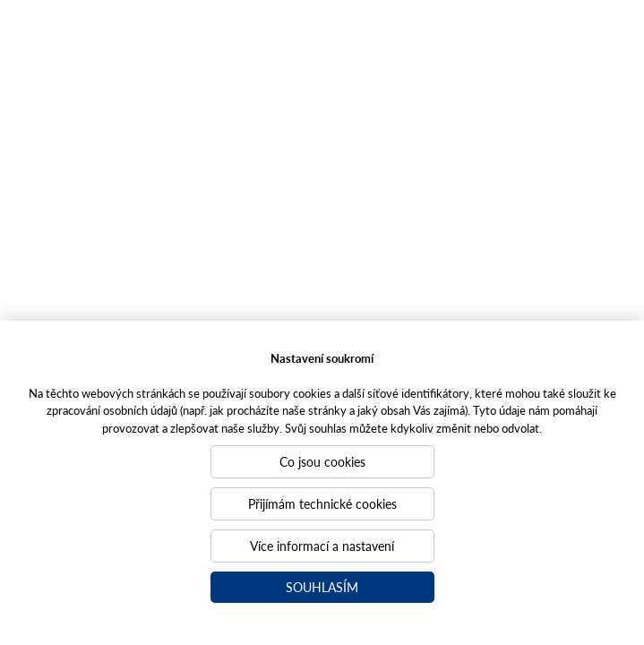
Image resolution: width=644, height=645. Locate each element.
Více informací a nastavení (322, 546)
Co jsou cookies (322, 461)
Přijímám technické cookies (322, 503)
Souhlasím (322, 587)
